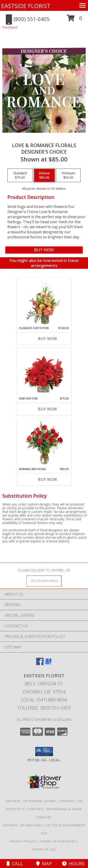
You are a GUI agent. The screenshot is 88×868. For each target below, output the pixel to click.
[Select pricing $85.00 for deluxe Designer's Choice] (44, 175)
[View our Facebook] (40, 664)
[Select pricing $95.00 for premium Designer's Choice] (68, 175)
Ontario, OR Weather (22, 825)
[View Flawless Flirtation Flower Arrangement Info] (44, 302)
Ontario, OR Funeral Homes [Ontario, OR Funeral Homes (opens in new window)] (31, 801)
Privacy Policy (23, 841)
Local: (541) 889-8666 (44, 700)
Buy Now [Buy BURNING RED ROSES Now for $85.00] (48, 479)
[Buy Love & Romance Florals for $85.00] (44, 250)
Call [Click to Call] (15, 864)
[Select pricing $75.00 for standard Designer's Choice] (20, 175)
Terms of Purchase (58, 841)
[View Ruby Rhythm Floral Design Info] (44, 372)
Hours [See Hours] (73, 864)
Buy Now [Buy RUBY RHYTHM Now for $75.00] (48, 409)
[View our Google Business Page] (48, 664)
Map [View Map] (44, 864)
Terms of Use (44, 849)
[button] (75, 20)
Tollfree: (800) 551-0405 (44, 708)
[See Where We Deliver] (44, 581)
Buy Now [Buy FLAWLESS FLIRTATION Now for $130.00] (48, 339)
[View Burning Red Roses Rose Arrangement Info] (44, 443)
